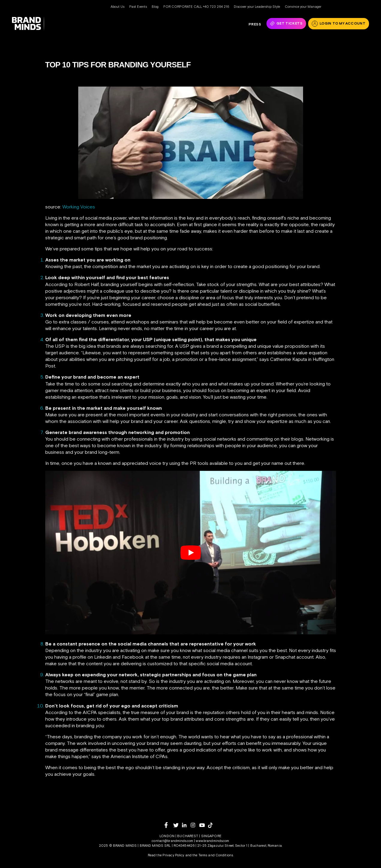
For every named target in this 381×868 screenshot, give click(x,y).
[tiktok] (212, 825)
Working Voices (79, 207)
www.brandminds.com (212, 841)
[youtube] (204, 825)
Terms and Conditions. (216, 855)
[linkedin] (186, 825)
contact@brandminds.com (173, 841)
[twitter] (178, 825)
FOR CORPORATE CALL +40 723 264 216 (196, 7)
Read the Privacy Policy (166, 855)
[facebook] (169, 825)
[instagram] (195, 825)
